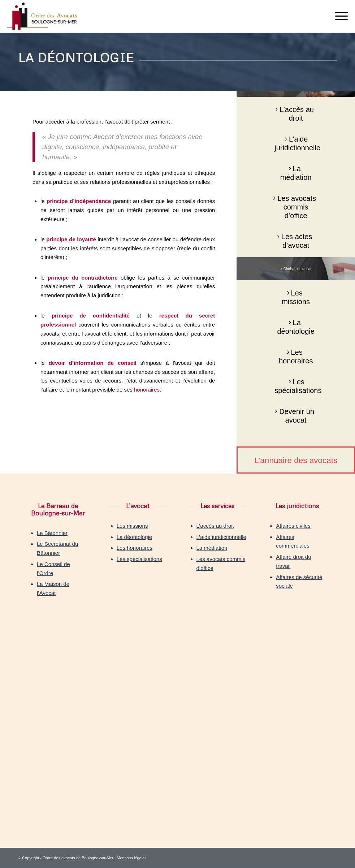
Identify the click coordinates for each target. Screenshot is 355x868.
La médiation (212, 548)
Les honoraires (135, 548)
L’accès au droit (215, 526)
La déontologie (134, 537)
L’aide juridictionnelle (221, 537)
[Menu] (338, 16)
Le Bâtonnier (52, 533)
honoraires (147, 390)
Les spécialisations (139, 559)
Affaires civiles (293, 526)
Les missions (132, 526)
